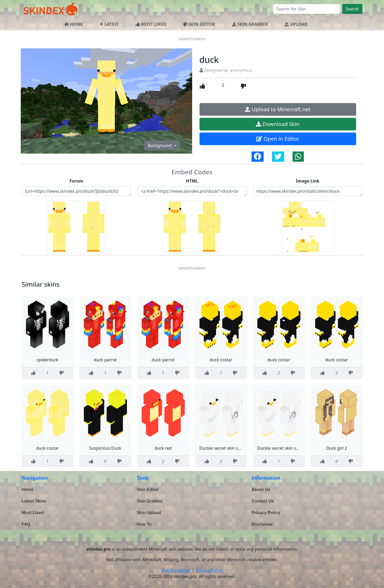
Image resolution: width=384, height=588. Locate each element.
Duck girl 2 (337, 448)
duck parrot (105, 360)
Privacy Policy (266, 513)
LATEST (109, 24)
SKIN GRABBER (250, 24)
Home (28, 490)
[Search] (307, 9)
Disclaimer (262, 524)
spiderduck (47, 360)
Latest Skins (34, 501)
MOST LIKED (151, 24)
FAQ (26, 524)
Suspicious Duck (105, 448)
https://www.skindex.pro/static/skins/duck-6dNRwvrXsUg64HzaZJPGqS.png (308, 191)
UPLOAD (296, 24)
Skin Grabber (150, 501)
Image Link (308, 181)
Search (352, 9)
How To (144, 524)
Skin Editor (148, 490)
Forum (76, 181)
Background (160, 145)
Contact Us (263, 501)
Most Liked (33, 513)
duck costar (221, 360)
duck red (163, 448)
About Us (261, 490)
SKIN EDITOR (199, 24)
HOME (73, 24)
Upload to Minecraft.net (278, 109)
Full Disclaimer (177, 570)
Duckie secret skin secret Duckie (231, 448)
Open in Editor (278, 139)
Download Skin (278, 124)
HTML (192, 181)
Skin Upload (149, 513)
